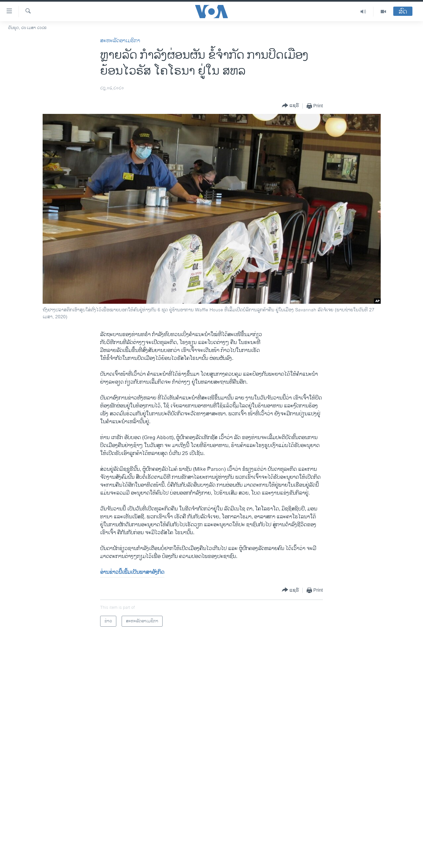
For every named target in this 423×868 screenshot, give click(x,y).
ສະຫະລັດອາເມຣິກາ (120, 41)
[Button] (290, 106)
